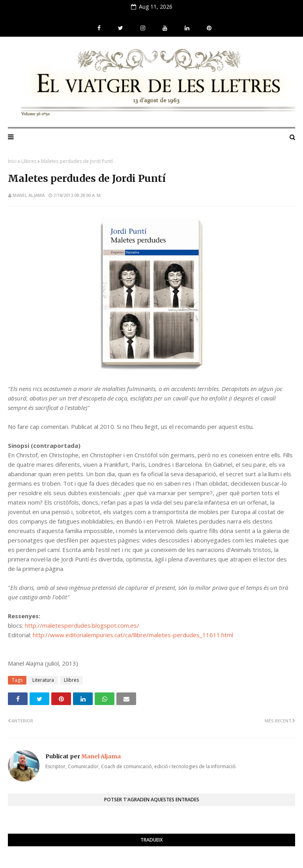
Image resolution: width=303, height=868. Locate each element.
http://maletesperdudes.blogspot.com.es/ (82, 625)
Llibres (29, 161)
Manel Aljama (29, 195)
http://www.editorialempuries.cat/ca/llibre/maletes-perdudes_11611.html (133, 635)
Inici (12, 161)
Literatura (43, 680)
